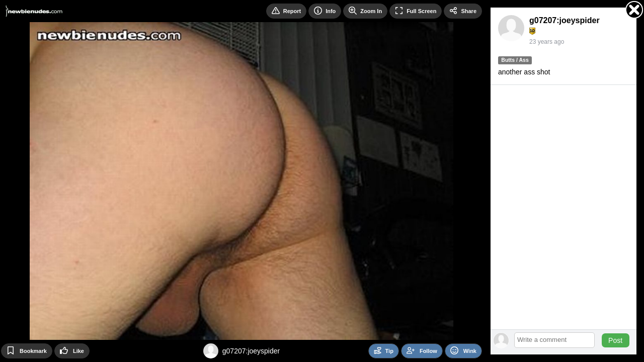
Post (615, 340)
